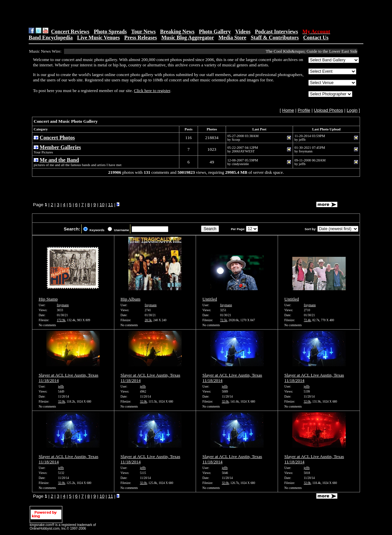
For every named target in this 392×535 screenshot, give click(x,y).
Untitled (210, 299)
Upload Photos (328, 110)
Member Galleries (60, 147)
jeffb (61, 387)
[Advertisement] (113, 14)
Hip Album (131, 299)
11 (110, 205)
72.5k (223, 320)
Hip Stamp (48, 299)
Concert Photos (57, 138)
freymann (63, 305)
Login (352, 110)
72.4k (307, 320)
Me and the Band (59, 160)
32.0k (61, 402)
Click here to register (152, 91)
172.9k (61, 320)
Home (288, 110)
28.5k (148, 320)
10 (102, 205)
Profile (304, 110)
